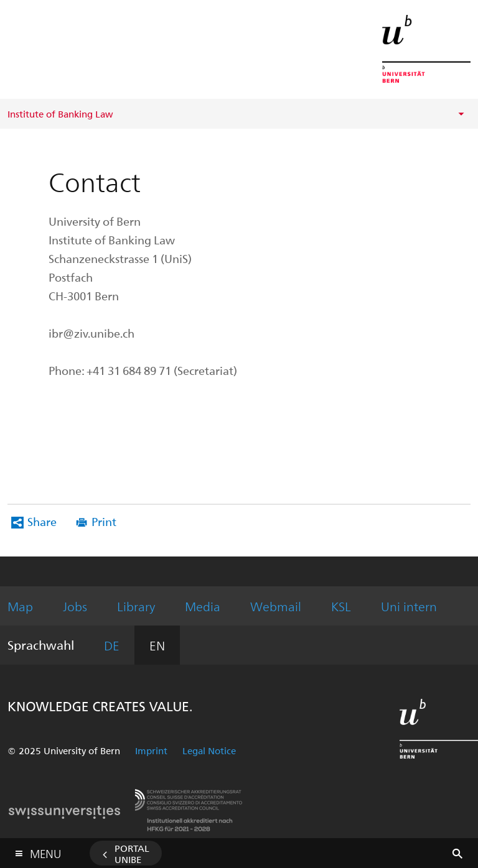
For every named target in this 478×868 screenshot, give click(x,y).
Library (136, 606)
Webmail (276, 606)
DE (112, 645)
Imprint (151, 750)
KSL (341, 606)
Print (104, 521)
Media (203, 606)
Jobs (75, 606)
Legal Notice (209, 750)
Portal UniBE (132, 854)
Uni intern (409, 606)
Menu (45, 851)
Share (42, 521)
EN (157, 645)
